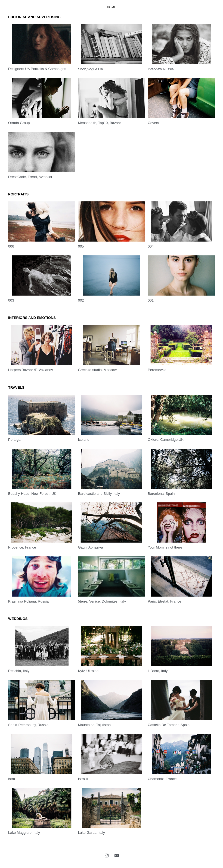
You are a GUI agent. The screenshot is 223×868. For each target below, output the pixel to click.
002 (81, 300)
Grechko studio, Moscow (97, 370)
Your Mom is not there (165, 547)
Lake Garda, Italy (92, 833)
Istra (12, 779)
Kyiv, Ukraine (88, 671)
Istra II (83, 779)
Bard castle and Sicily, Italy (99, 494)
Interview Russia (161, 69)
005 (81, 246)
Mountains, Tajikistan (94, 725)
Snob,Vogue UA (91, 69)
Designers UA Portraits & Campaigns (37, 69)
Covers (153, 123)
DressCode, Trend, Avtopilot (30, 177)
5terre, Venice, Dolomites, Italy (102, 601)
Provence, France (22, 547)
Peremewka (157, 370)
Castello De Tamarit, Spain (169, 725)
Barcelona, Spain (161, 494)
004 (151, 246)
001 (151, 300)
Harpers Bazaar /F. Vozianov (31, 370)
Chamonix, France (162, 779)
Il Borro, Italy (158, 671)
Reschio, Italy (19, 671)
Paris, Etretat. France (164, 601)
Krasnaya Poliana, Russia (28, 601)
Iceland (84, 440)
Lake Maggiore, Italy (24, 833)
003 (11, 300)
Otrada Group (19, 123)
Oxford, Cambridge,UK (166, 440)
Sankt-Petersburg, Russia (28, 725)
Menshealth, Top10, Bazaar (100, 123)
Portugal (15, 440)
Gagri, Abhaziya (91, 547)
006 (11, 246)
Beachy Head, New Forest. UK (32, 494)
